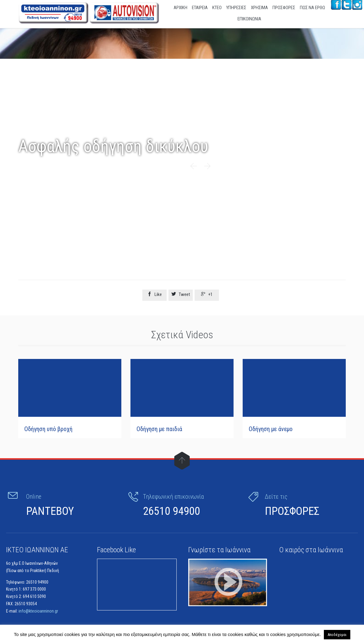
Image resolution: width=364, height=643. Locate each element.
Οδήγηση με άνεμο (271, 429)
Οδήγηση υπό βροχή (48, 429)
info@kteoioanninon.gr (38, 610)
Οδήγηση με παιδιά (159, 429)
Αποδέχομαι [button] (337, 635)
